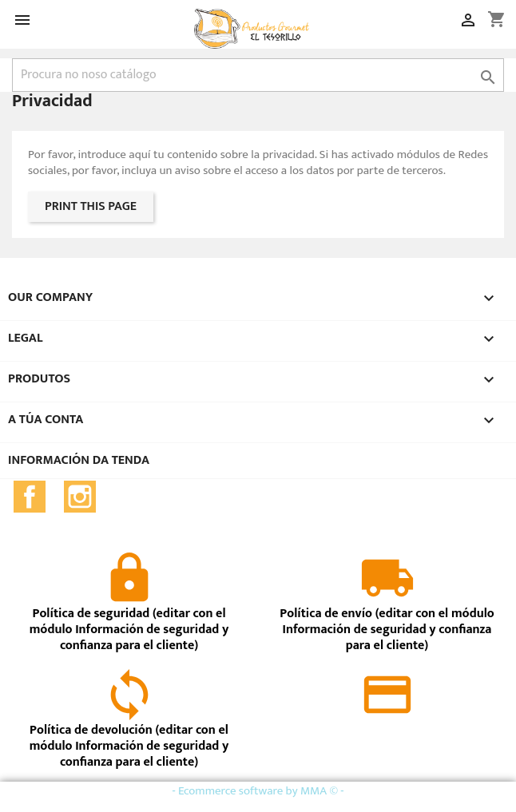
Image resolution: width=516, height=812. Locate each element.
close (476, 797)
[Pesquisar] (258, 75)
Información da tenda (79, 460)
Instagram (80, 497)
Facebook (30, 497)
